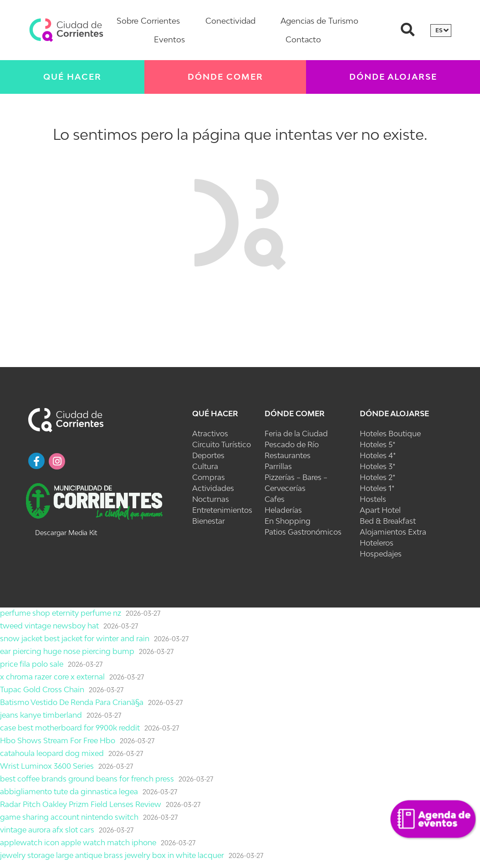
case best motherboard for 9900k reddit (70, 728)
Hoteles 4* (378, 455)
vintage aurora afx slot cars (47, 830)
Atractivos (210, 434)
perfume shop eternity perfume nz (61, 613)
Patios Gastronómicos (303, 532)
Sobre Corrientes (148, 21)
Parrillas (278, 466)
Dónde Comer (225, 77)
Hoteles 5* (378, 444)
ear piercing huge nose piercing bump (67, 651)
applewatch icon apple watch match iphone (78, 842)
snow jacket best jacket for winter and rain (75, 638)
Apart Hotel (380, 510)
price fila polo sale (32, 664)
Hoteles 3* (378, 466)
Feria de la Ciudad (296, 434)
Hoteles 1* (377, 488)
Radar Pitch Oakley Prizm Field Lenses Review (81, 804)
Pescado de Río (292, 444)
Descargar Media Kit (66, 533)
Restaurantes (288, 455)
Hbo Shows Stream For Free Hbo (58, 740)
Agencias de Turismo (319, 21)
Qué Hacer (72, 77)
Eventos (169, 39)
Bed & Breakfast (388, 521)
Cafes (275, 499)
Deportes (208, 455)
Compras (209, 477)
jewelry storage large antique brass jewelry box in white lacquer (112, 855)
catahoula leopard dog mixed (52, 753)
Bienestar (209, 521)
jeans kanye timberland (41, 715)
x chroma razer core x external (52, 677)
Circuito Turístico (222, 444)
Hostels (373, 499)
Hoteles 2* (378, 477)
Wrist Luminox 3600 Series (47, 766)
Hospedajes (381, 554)
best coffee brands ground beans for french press (87, 779)
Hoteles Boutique (390, 434)
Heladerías (283, 510)
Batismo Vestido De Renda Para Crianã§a (72, 702)
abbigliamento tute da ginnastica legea (69, 791)
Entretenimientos (222, 510)
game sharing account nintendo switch (69, 817)
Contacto (303, 39)
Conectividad (230, 21)
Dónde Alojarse (393, 77)
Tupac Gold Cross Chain (42, 689)
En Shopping (288, 521)
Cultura (205, 466)
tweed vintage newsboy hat (49, 626)
